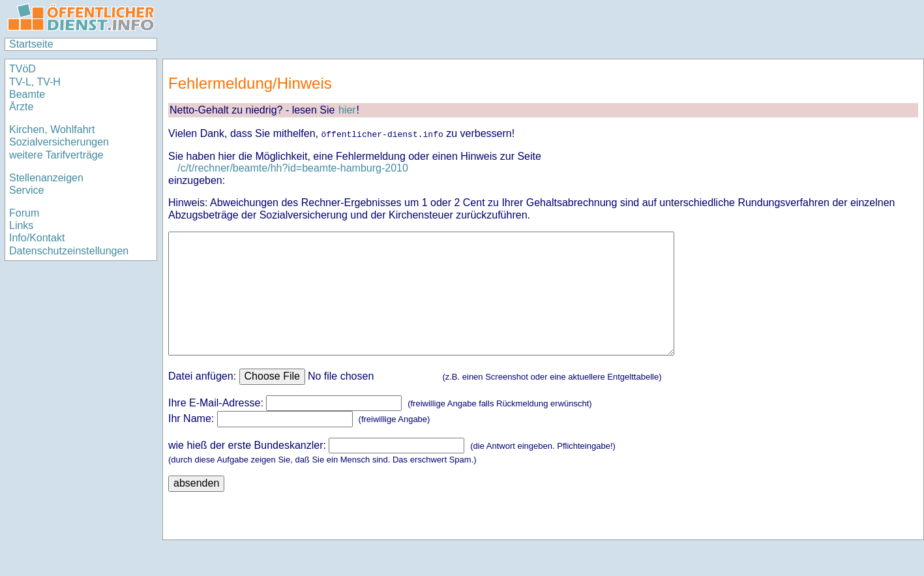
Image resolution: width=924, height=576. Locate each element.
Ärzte (21, 107)
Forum (24, 213)
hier (347, 110)
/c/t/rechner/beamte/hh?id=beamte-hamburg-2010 (293, 168)
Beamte (27, 94)
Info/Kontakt (37, 238)
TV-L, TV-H (35, 82)
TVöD (22, 69)
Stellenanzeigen (46, 178)
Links (21, 225)
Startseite (31, 44)
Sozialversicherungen (59, 142)
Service (26, 190)
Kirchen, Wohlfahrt (52, 129)
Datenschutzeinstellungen (69, 251)
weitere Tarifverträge (56, 155)
